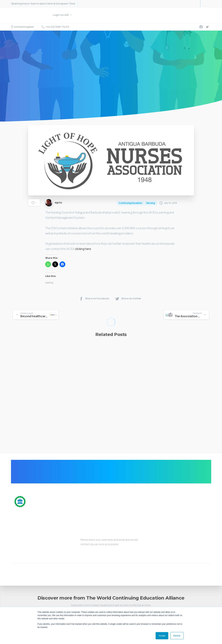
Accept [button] (162, 636)
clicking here (83, 254)
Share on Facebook (94, 304)
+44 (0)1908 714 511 (55, 27)
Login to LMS (62, 15)
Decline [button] (177, 636)
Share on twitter (128, 304)
